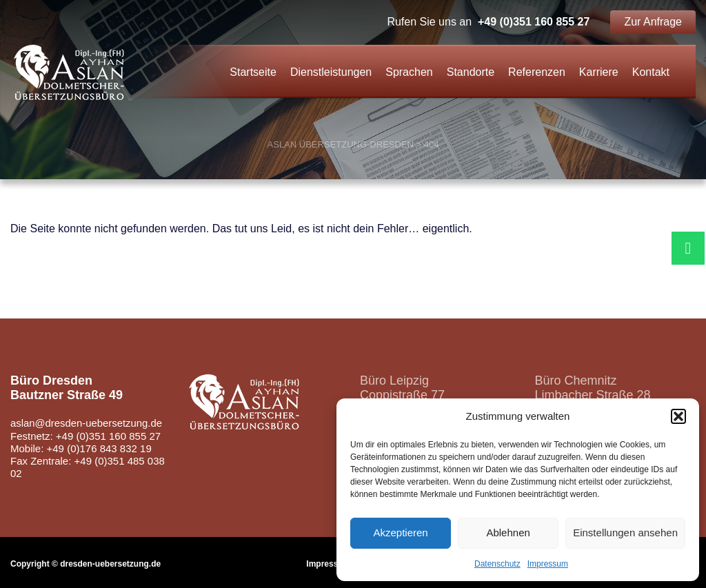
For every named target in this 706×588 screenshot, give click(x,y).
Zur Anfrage (653, 22)
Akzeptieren (400, 533)
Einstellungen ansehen (625, 533)
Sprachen (409, 72)
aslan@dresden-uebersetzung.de (87, 423)
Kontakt (651, 72)
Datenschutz (497, 564)
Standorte (471, 72)
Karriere (599, 72)
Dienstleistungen (331, 72)
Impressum (548, 564)
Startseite (253, 72)
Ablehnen (508, 533)
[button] (678, 416)
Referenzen (537, 72)
